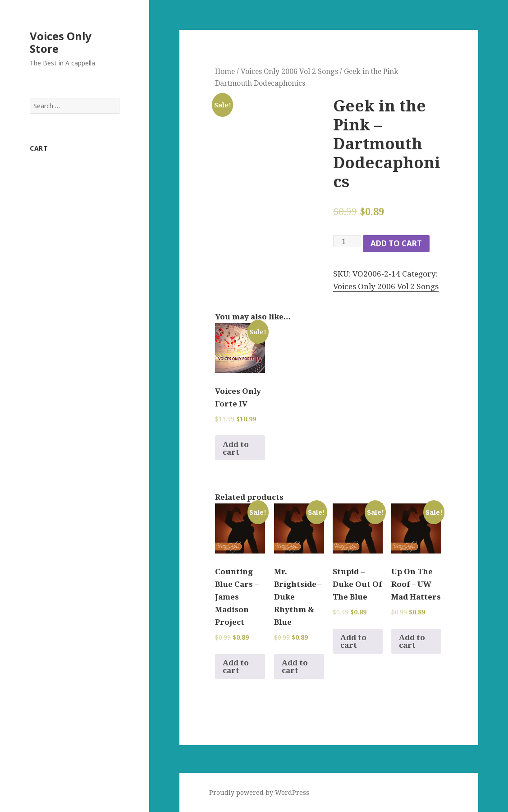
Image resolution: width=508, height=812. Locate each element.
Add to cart (396, 243)
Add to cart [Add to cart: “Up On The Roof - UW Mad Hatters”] (412, 641)
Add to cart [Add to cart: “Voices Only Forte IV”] (236, 448)
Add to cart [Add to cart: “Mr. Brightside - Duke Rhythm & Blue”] (295, 666)
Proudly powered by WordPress (259, 792)
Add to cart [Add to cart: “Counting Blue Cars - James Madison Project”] (236, 666)
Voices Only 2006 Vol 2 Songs (289, 71)
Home (225, 71)
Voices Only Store (61, 42)
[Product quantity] (347, 241)
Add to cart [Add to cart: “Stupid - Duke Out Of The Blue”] (353, 641)
